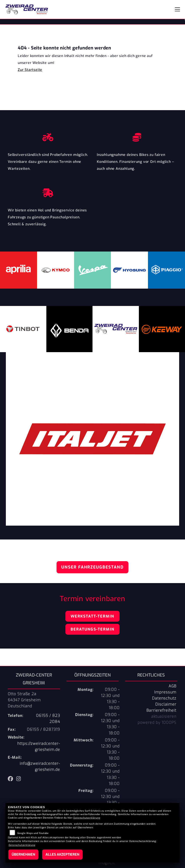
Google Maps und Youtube (33, 833)
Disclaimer (166, 704)
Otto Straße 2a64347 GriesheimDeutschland (24, 700)
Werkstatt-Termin (92, 616)
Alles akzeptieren (62, 854)
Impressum (165, 692)
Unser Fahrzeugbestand (92, 567)
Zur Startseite (30, 70)
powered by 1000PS (157, 723)
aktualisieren (164, 716)
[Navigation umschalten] (177, 9)
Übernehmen (23, 854)
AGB (172, 686)
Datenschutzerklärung (87, 818)
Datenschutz (164, 698)
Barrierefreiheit (161, 710)
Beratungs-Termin (92, 629)
